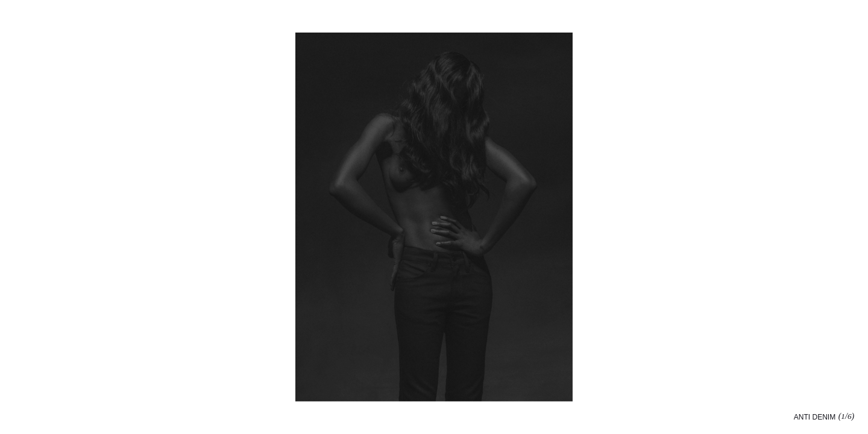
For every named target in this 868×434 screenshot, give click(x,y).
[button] (651, 217)
